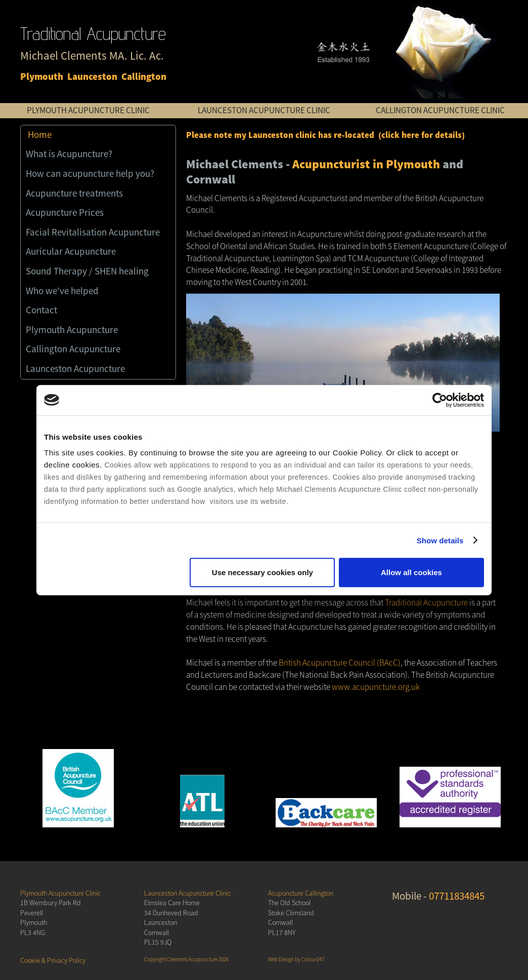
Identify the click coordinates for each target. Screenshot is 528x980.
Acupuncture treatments (74, 194)
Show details (440, 540)
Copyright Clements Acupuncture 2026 (186, 960)
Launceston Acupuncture (75, 369)
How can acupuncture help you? (90, 174)
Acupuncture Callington (301, 893)
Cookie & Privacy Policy (53, 961)
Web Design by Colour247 (296, 960)
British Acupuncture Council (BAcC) (340, 663)
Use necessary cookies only (262, 572)
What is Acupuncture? (69, 154)
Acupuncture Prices (65, 213)
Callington (144, 77)
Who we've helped (62, 291)
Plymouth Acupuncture (72, 330)
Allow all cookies (411, 572)
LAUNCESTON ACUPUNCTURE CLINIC (264, 110)
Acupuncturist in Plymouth (366, 165)
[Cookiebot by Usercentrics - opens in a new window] (440, 400)
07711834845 (457, 896)
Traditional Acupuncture (426, 603)
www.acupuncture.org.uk (376, 687)
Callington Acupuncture (73, 349)
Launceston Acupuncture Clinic (187, 893)
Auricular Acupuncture (71, 252)
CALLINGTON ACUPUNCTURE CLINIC (440, 110)
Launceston (92, 77)
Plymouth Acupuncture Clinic (60, 893)
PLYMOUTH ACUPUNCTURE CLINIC (88, 110)
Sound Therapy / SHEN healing (87, 271)
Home (40, 135)
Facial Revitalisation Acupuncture (93, 232)
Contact (41, 310)
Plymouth (42, 77)
